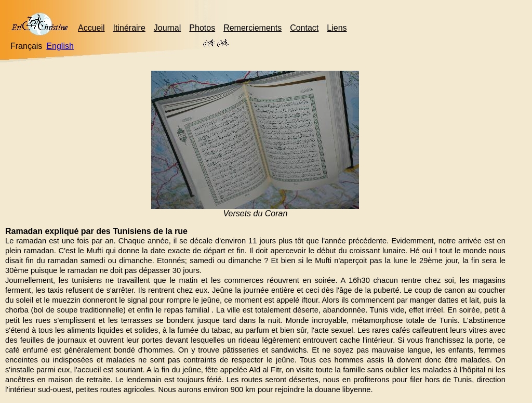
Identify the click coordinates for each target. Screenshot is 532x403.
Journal (167, 28)
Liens (337, 28)
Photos (202, 28)
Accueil (91, 28)
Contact (304, 28)
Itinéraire (129, 28)
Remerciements (252, 28)
